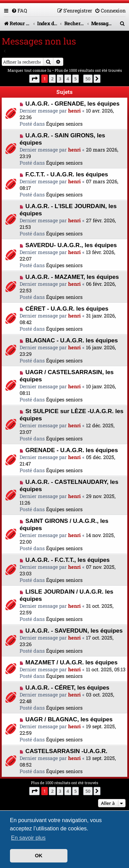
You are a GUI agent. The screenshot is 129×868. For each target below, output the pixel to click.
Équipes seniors (64, 124)
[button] (34, 79)
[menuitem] (19, 11)
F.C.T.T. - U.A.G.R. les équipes (67, 174)
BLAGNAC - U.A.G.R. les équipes (72, 340)
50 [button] (88, 79)
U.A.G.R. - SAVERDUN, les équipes (74, 631)
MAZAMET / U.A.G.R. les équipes (72, 662)
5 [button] (76, 79)
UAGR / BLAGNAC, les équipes (69, 719)
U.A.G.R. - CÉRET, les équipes (67, 687)
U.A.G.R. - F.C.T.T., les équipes (68, 560)
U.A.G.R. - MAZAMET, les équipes (72, 277)
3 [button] (60, 79)
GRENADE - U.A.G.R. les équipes (72, 450)
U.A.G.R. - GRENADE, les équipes (73, 104)
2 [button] (52, 79)
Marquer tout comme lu (29, 70)
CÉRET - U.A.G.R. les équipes (67, 309)
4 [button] (68, 79)
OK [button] (39, 856)
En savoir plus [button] (28, 838)
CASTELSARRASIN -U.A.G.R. (66, 751)
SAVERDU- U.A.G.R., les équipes (71, 245)
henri (74, 111)
